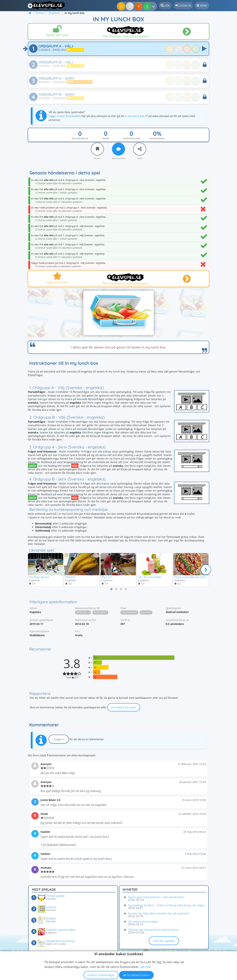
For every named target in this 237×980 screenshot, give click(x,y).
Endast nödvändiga (101, 975)
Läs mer (146, 967)
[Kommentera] (118, 149)
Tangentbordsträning (60, 941)
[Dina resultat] (148, 6)
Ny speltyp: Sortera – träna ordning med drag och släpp (166, 905)
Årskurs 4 (83, 613)
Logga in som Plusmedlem (65, 116)
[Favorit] (97, 149)
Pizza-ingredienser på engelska (196, 577)
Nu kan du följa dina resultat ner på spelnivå (158, 913)
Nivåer (106, 138)
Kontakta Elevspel (124, 707)
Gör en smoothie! (150, 577)
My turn (107, 577)
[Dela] (140, 149)
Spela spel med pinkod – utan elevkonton (156, 897)
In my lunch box (136, 116)
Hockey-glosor (39, 577)
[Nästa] (206, 570)
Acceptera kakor (136, 975)
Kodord (51, 907)
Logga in (59, 739)
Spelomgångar (80, 138)
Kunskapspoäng (131, 138)
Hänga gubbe (55, 896)
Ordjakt (51, 918)
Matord (70, 577)
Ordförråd (129, 613)
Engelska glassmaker (61, 930)
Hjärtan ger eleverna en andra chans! (153, 930)
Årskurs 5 (100, 613)
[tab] (111, 590)
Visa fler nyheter (164, 941)
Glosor (146, 613)
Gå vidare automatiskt (143, 921)
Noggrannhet (157, 138)
